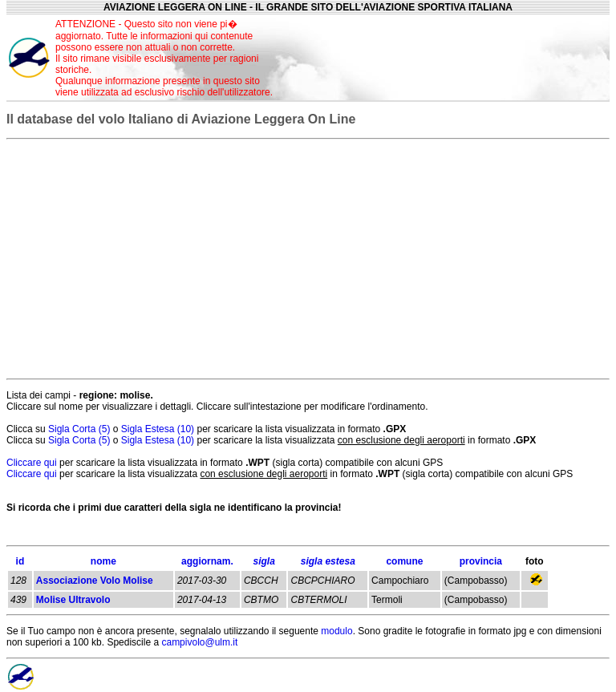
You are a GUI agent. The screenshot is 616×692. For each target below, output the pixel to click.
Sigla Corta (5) (81, 429)
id (20, 561)
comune (404, 561)
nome (103, 561)
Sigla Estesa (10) (159, 429)
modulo (336, 631)
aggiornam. (207, 561)
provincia (481, 561)
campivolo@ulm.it (199, 642)
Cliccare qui (32, 463)
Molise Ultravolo (73, 600)
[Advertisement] (447, 58)
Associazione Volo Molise (95, 581)
